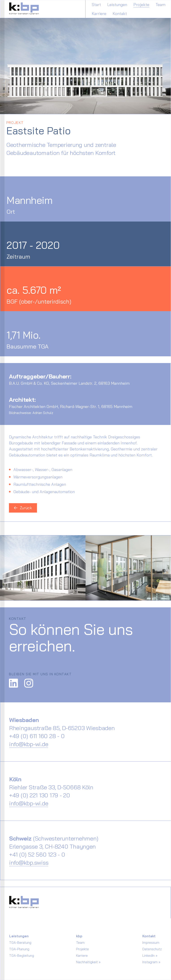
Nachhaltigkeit (87, 962)
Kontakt (120, 14)
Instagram (150, 962)
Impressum (151, 943)
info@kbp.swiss (29, 862)
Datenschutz (152, 949)
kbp (79, 936)
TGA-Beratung (20, 943)
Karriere (99, 14)
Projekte (141, 5)
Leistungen (117, 5)
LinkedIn (149, 956)
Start (96, 5)
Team (160, 5)
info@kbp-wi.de (29, 744)
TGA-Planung (19, 949)
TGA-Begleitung (22, 956)
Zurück (23, 508)
